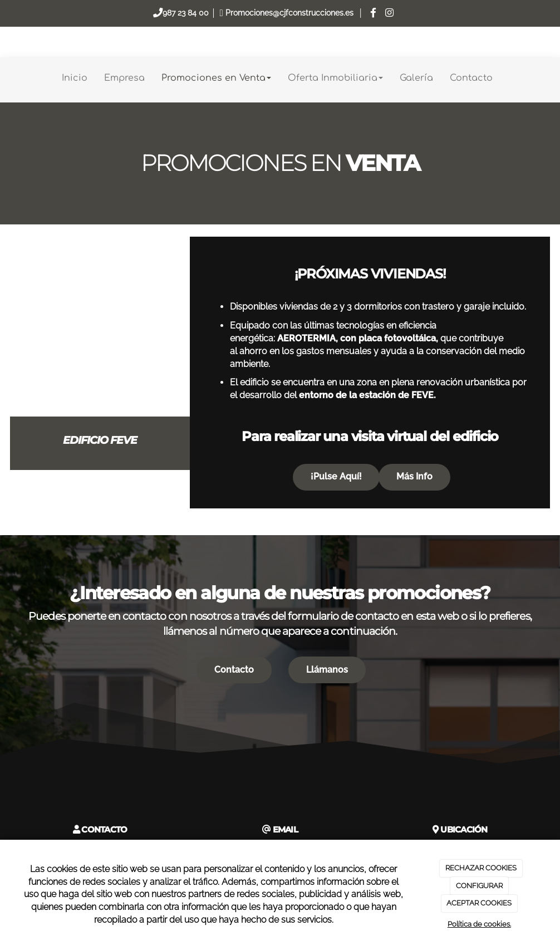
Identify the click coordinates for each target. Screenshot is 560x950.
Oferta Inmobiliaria (335, 78)
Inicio (75, 78)
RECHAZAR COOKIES (481, 868)
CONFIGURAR (479, 886)
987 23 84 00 (186, 13)
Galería (416, 78)
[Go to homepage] (6, 78)
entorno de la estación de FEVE (366, 395)
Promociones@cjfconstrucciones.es (289, 13)
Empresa (124, 78)
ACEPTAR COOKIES (479, 903)
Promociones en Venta (216, 78)
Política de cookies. (479, 924)
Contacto (471, 78)
